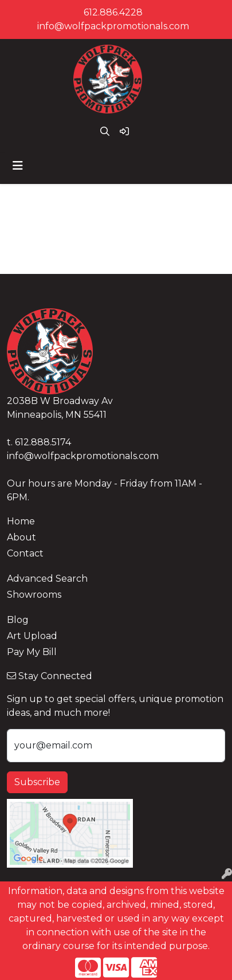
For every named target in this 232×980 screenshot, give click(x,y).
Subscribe (37, 782)
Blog (18, 620)
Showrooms (34, 595)
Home (21, 521)
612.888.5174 (43, 442)
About (21, 537)
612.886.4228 (113, 12)
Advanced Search (47, 579)
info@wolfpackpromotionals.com (113, 26)
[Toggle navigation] (18, 166)
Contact (25, 553)
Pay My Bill (32, 652)
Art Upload (32, 636)
